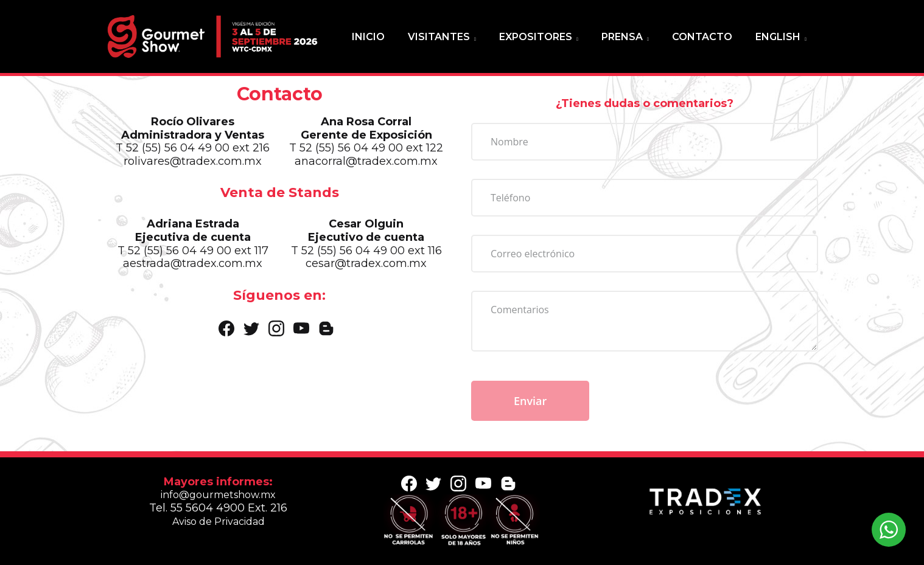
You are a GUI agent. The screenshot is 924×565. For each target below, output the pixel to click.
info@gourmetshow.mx (218, 495)
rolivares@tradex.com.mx (197, 163)
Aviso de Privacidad (219, 522)
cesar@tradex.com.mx (368, 263)
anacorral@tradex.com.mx (368, 163)
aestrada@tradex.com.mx (198, 263)
